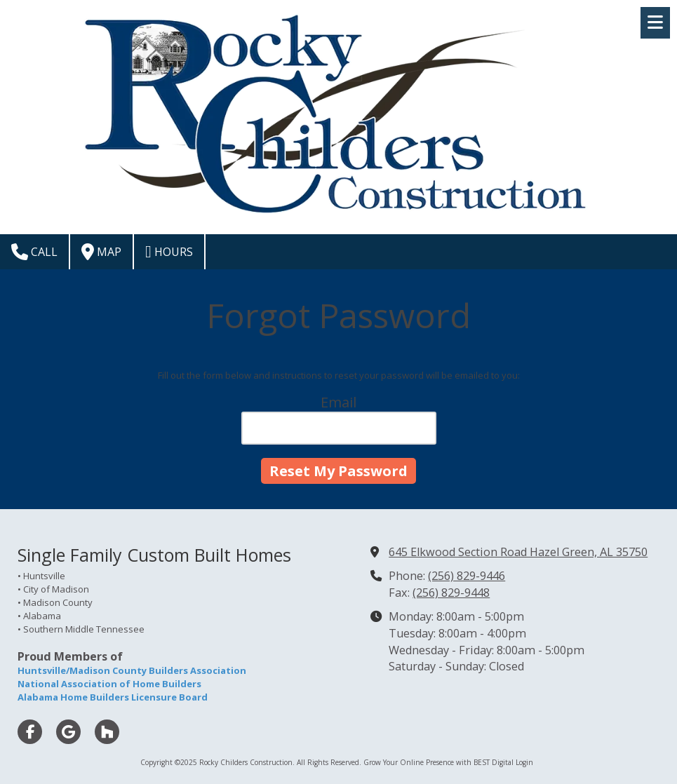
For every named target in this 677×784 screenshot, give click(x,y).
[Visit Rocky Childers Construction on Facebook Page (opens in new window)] (30, 732)
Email (338, 402)
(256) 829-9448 (451, 593)
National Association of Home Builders (109, 684)
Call (34, 252)
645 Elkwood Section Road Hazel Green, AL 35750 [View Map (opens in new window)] (518, 552)
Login (524, 762)
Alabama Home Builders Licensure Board (113, 697)
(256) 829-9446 (467, 576)
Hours (169, 252)
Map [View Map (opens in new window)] (101, 252)
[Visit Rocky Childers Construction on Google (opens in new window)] (68, 732)
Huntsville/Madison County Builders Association (132, 670)
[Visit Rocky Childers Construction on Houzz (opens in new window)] (107, 732)
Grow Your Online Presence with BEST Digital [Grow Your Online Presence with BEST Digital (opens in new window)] (438, 762)
